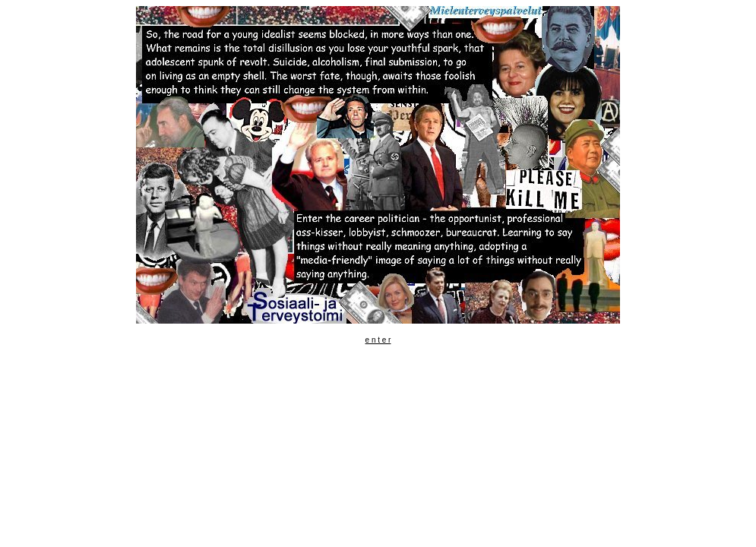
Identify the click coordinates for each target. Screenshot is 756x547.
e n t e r (378, 340)
